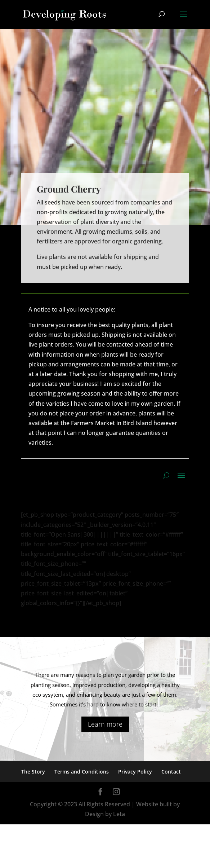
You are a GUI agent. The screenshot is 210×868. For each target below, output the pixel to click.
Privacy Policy (135, 772)
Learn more (105, 724)
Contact (171, 772)
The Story (33, 772)
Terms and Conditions (82, 772)
